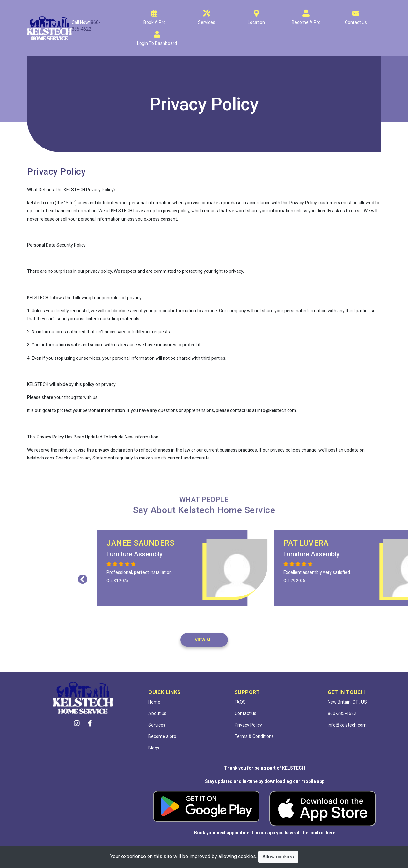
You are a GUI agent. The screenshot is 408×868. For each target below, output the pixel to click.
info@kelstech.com (347, 725)
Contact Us (356, 22)
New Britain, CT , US (347, 702)
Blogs (154, 748)
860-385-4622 (342, 713)
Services (207, 22)
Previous (195, 578)
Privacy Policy (248, 725)
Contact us (245, 713)
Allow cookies (278, 857)
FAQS (240, 702)
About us (157, 713)
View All (204, 640)
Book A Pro (155, 22)
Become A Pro (306, 22)
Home (154, 702)
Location (256, 22)
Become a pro (162, 736)
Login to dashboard (157, 43)
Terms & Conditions (254, 736)
